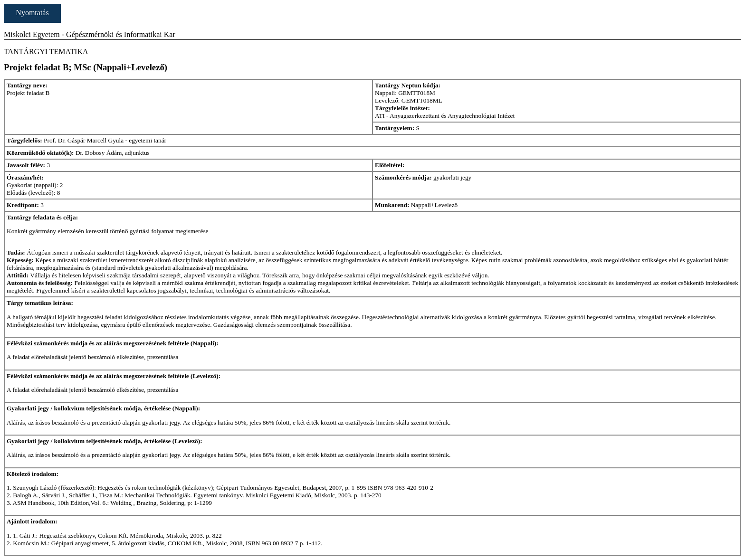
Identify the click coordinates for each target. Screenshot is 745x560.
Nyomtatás (32, 13)
